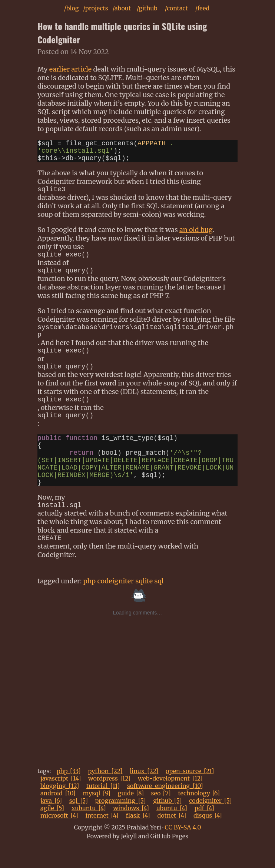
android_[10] (58, 815)
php (90, 603)
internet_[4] (102, 838)
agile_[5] (52, 830)
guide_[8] (131, 815)
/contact (176, 8)
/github (147, 8)
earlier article (70, 69)
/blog (72, 8)
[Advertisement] (137, 717)
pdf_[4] (204, 830)
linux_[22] (144, 793)
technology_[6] (199, 815)
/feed (203, 8)
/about (122, 8)
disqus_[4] (208, 838)
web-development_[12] (170, 801)
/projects (95, 8)
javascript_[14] (61, 801)
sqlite (144, 603)
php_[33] (69, 793)
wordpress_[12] (109, 801)
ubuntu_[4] (172, 830)
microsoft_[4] (59, 838)
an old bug (196, 236)
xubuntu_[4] (89, 830)
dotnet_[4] (172, 838)
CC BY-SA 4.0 (183, 849)
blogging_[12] (60, 808)
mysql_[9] (97, 815)
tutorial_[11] (103, 808)
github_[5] (167, 823)
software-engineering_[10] (165, 808)
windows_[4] (131, 830)
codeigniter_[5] (210, 823)
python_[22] (105, 793)
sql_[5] (79, 823)
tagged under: (60, 603)
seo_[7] (161, 815)
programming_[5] (121, 823)
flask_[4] (138, 838)
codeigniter (115, 603)
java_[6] (51, 823)
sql (159, 603)
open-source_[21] (190, 793)
